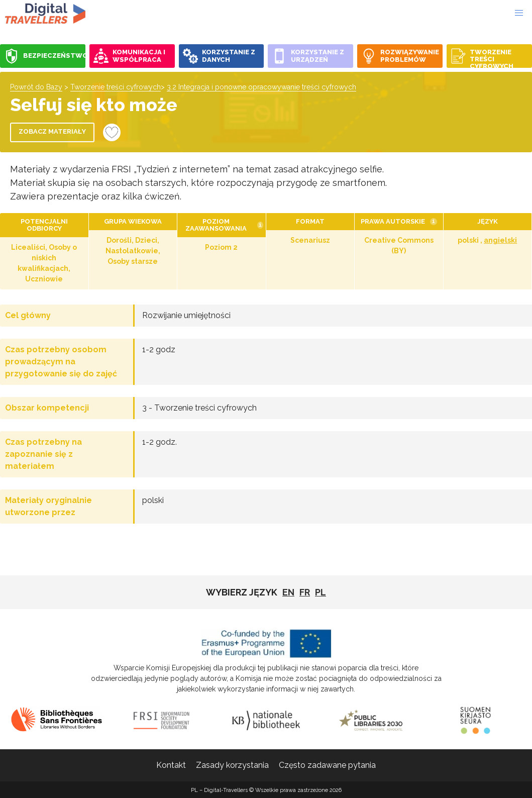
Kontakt (171, 765)
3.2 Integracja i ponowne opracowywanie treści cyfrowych (261, 87)
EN (288, 592)
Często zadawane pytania (327, 765)
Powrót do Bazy (36, 87)
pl (321, 592)
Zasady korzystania (232, 765)
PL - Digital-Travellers (45, 13)
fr (305, 592)
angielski (500, 240)
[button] (519, 13)
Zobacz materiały (52, 131)
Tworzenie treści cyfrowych (116, 87)
